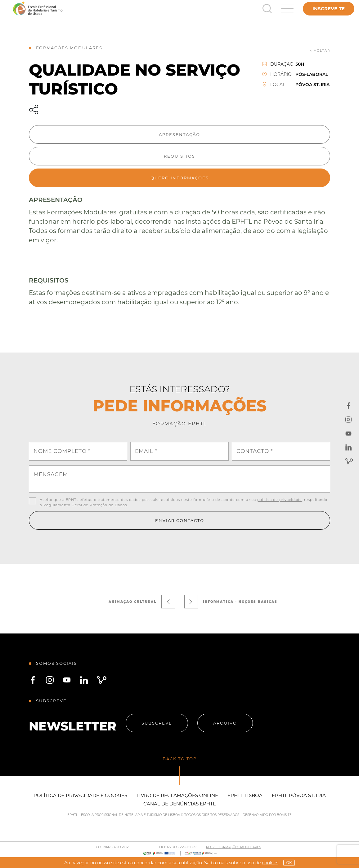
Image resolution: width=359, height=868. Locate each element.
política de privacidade (280, 500)
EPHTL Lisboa (245, 795)
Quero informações (180, 178)
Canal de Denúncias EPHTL (179, 804)
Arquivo (225, 723)
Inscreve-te (329, 9)
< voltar (320, 51)
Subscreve (157, 723)
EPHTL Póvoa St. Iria (299, 795)
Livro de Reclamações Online (177, 795)
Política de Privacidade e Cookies (80, 795)
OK (289, 863)
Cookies (270, 863)
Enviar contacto (180, 520)
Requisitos (179, 156)
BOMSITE (284, 815)
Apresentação (179, 134)
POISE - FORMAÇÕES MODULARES (233, 847)
